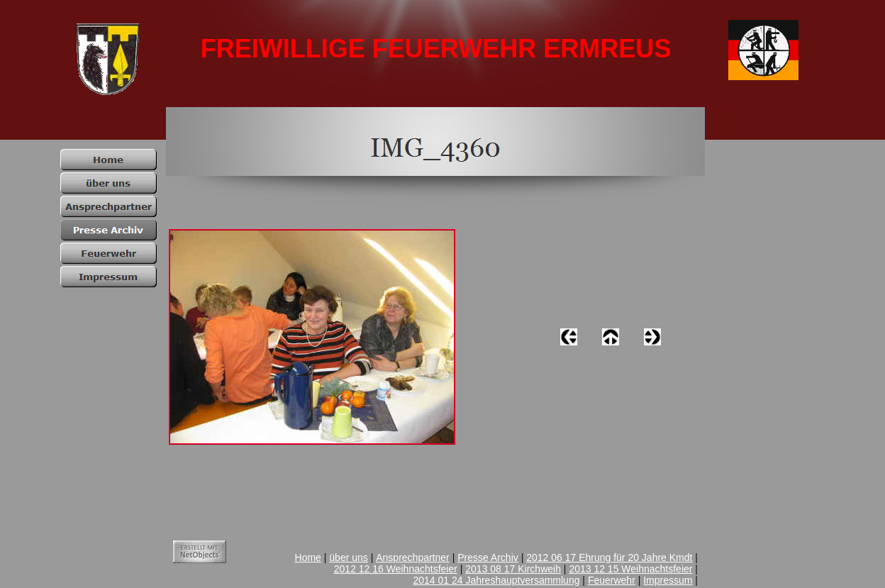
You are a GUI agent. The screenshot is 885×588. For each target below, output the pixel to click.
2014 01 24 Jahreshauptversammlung (496, 580)
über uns (348, 558)
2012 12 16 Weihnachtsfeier (396, 569)
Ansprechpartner (413, 558)
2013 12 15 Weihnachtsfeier (630, 569)
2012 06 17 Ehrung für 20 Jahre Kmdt (609, 558)
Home (308, 558)
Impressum (668, 580)
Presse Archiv (488, 558)
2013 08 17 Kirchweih (513, 569)
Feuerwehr (612, 580)
